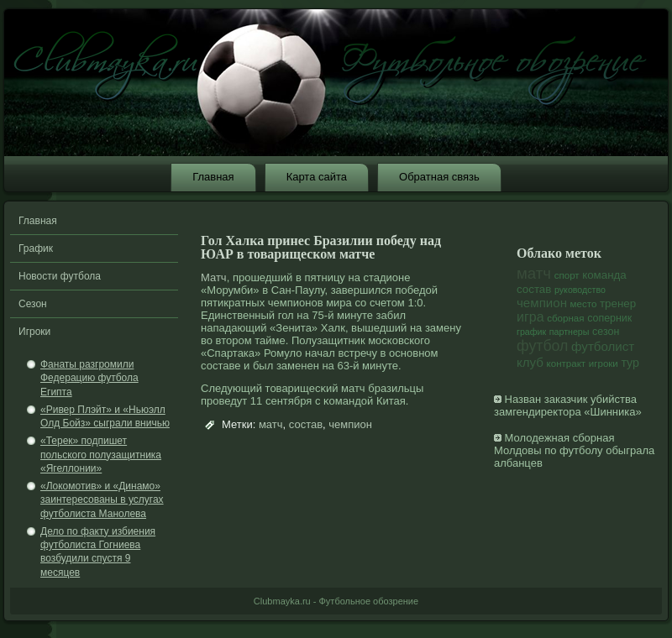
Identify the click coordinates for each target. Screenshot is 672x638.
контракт (567, 363)
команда (604, 275)
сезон (606, 332)
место (584, 304)
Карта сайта (317, 177)
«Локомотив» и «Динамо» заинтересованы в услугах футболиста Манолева (102, 500)
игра (530, 317)
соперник (609, 318)
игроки (604, 363)
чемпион (350, 424)
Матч (214, 277)
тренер (618, 303)
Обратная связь (439, 177)
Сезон (33, 304)
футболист (603, 346)
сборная (565, 318)
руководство (580, 290)
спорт (567, 275)
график (531, 332)
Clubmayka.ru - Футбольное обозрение (336, 601)
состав (306, 424)
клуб (530, 362)
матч (271, 424)
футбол (542, 346)
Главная (213, 177)
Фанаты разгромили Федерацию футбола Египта (89, 378)
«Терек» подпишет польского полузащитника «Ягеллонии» (101, 455)
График (36, 248)
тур (630, 363)
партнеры (570, 332)
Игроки (34, 332)
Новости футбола (60, 276)
